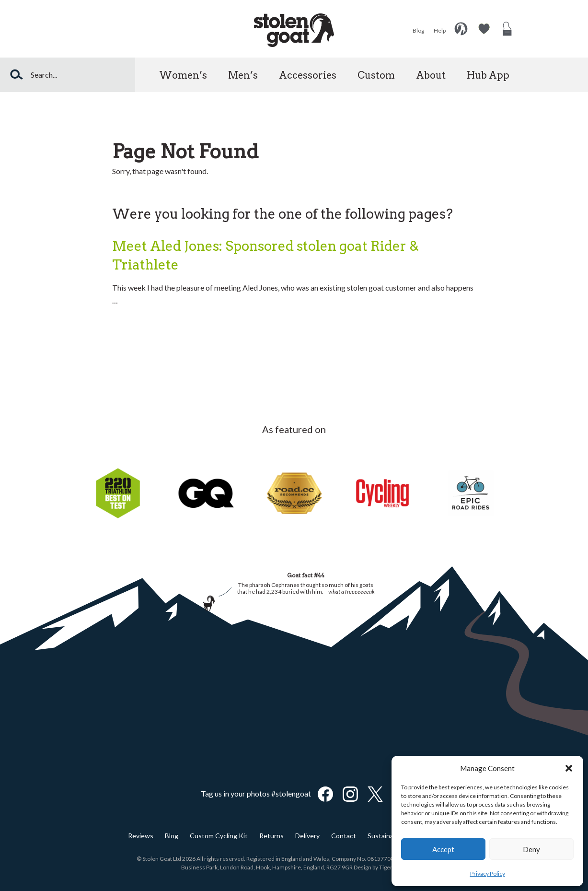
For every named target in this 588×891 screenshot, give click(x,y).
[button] (569, 768)
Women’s (183, 75)
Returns (271, 836)
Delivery (307, 836)
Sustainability (388, 836)
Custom (376, 75)
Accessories (308, 75)
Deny (531, 849)
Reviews (141, 836)
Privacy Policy (488, 873)
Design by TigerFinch (380, 867)
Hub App (488, 75)
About (431, 75)
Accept (443, 849)
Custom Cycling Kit (219, 836)
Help (440, 30)
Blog (418, 30)
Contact (344, 836)
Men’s (243, 75)
